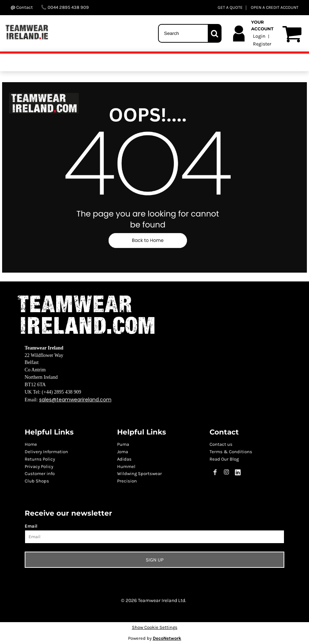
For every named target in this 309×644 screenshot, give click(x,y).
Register (262, 44)
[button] (154, 177)
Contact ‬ (22, 7)
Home (31, 444)
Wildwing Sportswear (140, 473)
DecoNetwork (167, 638)
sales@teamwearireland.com (75, 400)
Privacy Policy (39, 466)
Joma (123, 452)
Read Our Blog (224, 459)
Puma (123, 444)
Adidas (124, 459)
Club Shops (37, 481)
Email (31, 526)
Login (259, 36)
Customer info (40, 473)
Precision (127, 481)
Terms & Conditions (231, 452)
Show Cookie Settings (155, 627)
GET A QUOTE (230, 7)
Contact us (221, 444)
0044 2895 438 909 (65, 7)
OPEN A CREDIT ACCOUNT (275, 7)
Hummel (126, 466)
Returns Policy (40, 459)
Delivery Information (46, 452)
